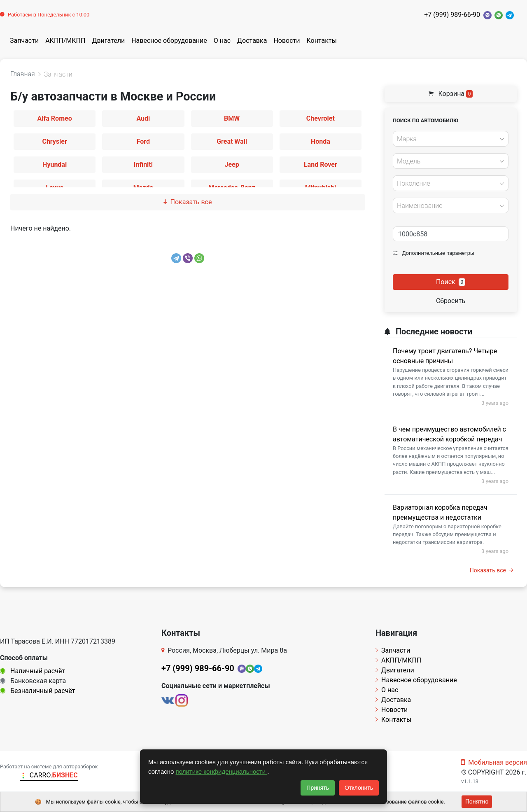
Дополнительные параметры (434, 253)
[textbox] (448, 139)
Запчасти (24, 41)
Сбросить (451, 301)
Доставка (252, 41)
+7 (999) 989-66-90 (452, 15)
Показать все (188, 202)
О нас (222, 41)
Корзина (451, 94)
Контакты (322, 41)
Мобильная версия (494, 762)
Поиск (451, 282)
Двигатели (108, 41)
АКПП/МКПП (65, 41)
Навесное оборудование (169, 41)
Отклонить (359, 788)
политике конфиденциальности (222, 771)
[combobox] (451, 139)
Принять (318, 788)
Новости (287, 41)
